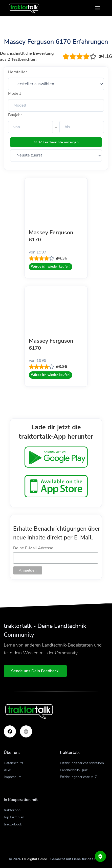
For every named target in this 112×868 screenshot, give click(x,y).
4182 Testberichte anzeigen (56, 142)
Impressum (13, 777)
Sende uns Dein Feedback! (35, 671)
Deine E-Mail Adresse (33, 548)
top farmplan (14, 817)
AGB (7, 770)
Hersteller (18, 72)
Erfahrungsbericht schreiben (82, 763)
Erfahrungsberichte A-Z (78, 777)
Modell (15, 93)
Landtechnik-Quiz (74, 770)
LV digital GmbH (35, 859)
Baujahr (15, 115)
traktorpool (13, 810)
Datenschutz (14, 763)
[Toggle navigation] (98, 8)
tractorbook (13, 824)
